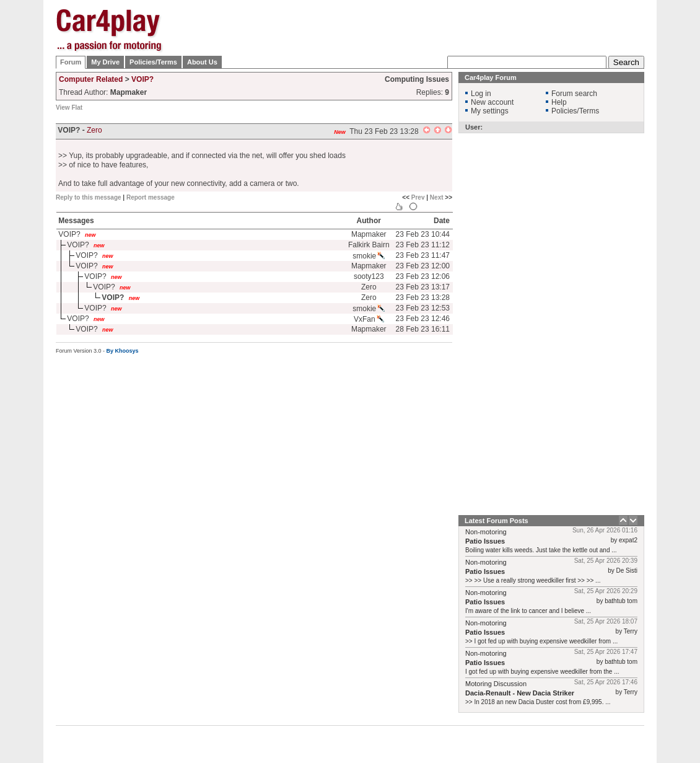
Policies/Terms (153, 62)
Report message (151, 197)
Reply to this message (89, 197)
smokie (369, 256)
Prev (418, 197)
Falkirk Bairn (369, 245)
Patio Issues (485, 541)
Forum (71, 62)
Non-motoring (486, 532)
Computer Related (91, 79)
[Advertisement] (419, 87)
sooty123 (369, 276)
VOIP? (142, 79)
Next (437, 197)
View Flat (69, 108)
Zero (94, 130)
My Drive (105, 62)
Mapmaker (369, 234)
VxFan (369, 319)
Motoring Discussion (496, 684)
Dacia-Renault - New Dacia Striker (520, 693)
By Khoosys (123, 351)
